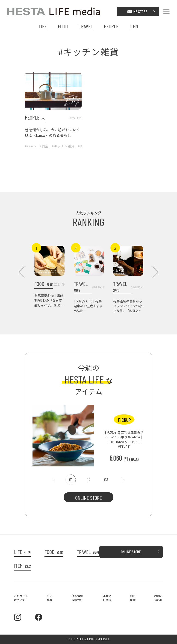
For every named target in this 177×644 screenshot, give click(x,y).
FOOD (63, 26)
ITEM (134, 26)
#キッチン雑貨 (63, 146)
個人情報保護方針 (77, 598)
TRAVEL (86, 26)
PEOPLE (111, 26)
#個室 (44, 146)
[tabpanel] (88, 433)
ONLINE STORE (88, 498)
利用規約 (133, 598)
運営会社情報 (107, 598)
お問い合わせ (158, 598)
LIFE (43, 26)
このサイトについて (21, 598)
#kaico (31, 146)
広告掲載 (50, 598)
